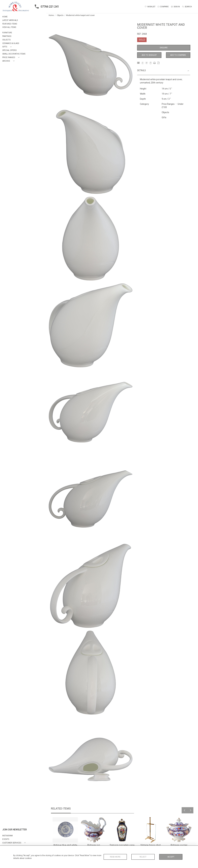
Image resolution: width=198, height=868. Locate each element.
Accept (171, 857)
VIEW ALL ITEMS (9, 27)
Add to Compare (178, 55)
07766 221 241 (46, 6)
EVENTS (6, 839)
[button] (8, 47)
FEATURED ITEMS (10, 24)
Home (51, 15)
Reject (143, 857)
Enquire (164, 48)
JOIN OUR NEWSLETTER (15, 830)
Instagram (7, 836)
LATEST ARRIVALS (10, 20)
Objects (60, 15)
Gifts (164, 117)
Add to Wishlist (149, 55)
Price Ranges (168, 104)
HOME (5, 17)
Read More (115, 857)
